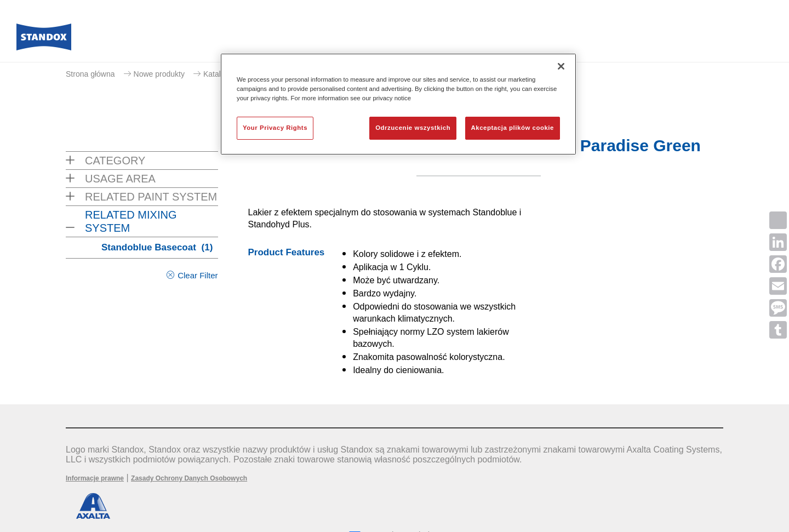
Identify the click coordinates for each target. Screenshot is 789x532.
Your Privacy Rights (275, 128)
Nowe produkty (159, 74)
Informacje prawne (95, 478)
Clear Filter (198, 275)
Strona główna (90, 74)
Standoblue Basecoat (157, 247)
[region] (398, 104)
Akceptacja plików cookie (513, 128)
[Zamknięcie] (561, 66)
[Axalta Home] (44, 40)
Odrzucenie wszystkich (413, 128)
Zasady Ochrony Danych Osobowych (189, 478)
